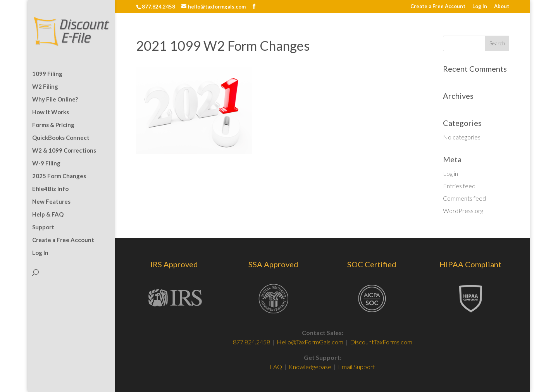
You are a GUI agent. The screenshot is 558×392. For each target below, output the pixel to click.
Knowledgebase (310, 367)
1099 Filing (47, 74)
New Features (51, 202)
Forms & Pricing (53, 125)
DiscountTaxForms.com (381, 342)
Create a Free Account (438, 7)
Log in (450, 173)
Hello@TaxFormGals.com (310, 342)
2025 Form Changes (59, 176)
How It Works (51, 112)
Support (43, 227)
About (502, 7)
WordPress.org (463, 211)
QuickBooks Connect (61, 138)
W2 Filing (45, 87)
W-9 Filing (46, 163)
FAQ (276, 367)
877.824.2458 (251, 342)
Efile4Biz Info (50, 189)
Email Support (356, 367)
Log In (480, 7)
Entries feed (459, 186)
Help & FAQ (48, 215)
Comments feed (464, 198)
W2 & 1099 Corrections (64, 151)
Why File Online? (55, 100)
